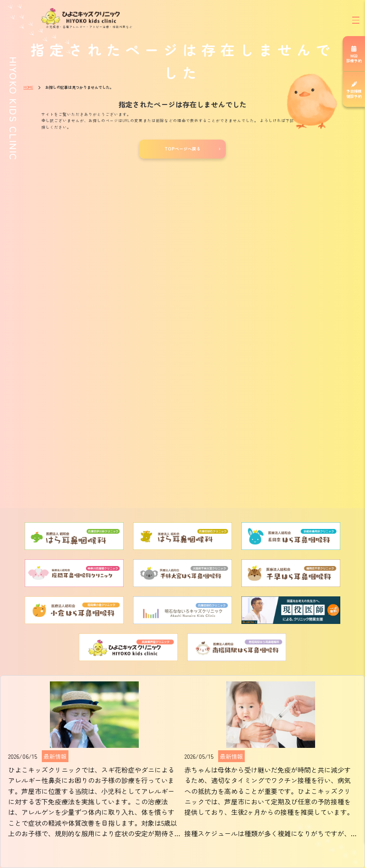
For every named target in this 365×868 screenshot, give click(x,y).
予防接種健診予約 (354, 93)
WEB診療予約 (354, 58)
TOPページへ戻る (182, 149)
